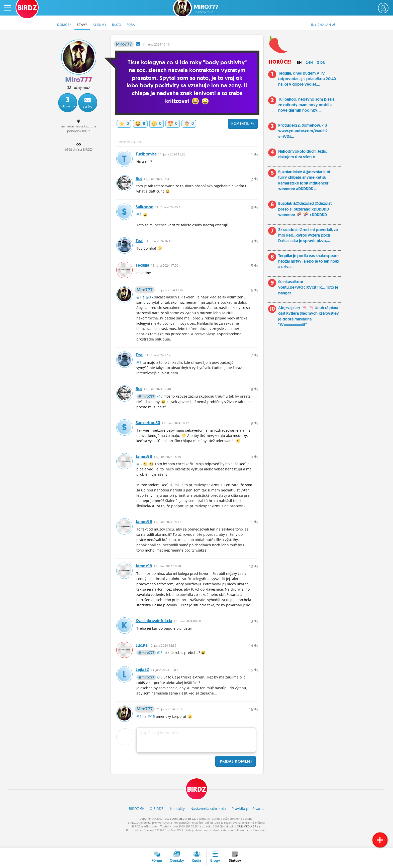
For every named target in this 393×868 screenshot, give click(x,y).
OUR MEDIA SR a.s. (184, 832)
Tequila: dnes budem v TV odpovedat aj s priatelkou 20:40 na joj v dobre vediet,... (307, 79)
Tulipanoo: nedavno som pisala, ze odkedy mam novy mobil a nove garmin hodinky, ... (307, 105)
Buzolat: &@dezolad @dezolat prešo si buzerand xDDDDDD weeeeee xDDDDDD (305, 209)
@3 (148, 302)
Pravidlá (248, 822)
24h (309, 63)
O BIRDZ (157, 822)
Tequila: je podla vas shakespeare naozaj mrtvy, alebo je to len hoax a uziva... (309, 261)
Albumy (100, 25)
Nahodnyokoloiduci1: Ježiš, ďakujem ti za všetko (303, 154)
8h (299, 63)
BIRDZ (197, 803)
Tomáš (164, 840)
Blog (117, 25)
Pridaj (235, 774)
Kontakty (177, 822)
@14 (140, 729)
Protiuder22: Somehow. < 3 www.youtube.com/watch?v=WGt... (303, 131)
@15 (151, 729)
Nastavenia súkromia (208, 822)
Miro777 (206, 9)
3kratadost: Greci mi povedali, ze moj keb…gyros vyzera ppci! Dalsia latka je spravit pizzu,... (308, 235)
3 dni (322, 63)
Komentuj (243, 124)
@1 (139, 217)
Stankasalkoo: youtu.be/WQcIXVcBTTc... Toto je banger (308, 287)
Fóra (131, 25)
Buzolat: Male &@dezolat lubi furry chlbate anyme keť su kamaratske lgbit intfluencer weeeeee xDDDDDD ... (304, 180)
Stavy (82, 25)
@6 (139, 368)
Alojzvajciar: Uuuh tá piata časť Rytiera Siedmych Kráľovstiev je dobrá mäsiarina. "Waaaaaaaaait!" (309, 316)
